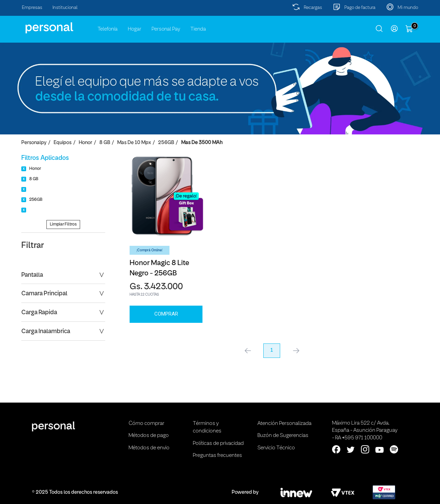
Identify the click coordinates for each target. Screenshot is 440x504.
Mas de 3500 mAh (202, 143)
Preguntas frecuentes (217, 456)
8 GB (105, 143)
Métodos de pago (149, 436)
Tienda (198, 29)
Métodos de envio (149, 448)
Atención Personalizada (284, 424)
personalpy (34, 143)
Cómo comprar (146, 424)
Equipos (63, 143)
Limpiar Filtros (63, 224)
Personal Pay (166, 29)
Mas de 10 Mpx (134, 143)
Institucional (65, 8)
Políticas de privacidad (218, 443)
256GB (166, 143)
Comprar (166, 314)
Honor (85, 143)
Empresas (32, 8)
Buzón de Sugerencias (283, 436)
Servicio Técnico (276, 448)
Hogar (135, 29)
